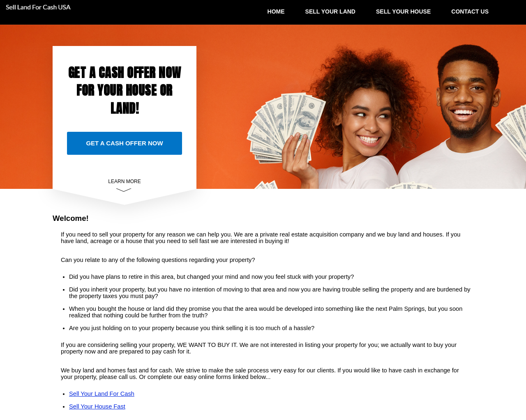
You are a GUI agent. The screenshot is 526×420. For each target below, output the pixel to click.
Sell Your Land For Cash (102, 394)
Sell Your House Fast (97, 406)
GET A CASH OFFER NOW (124, 143)
